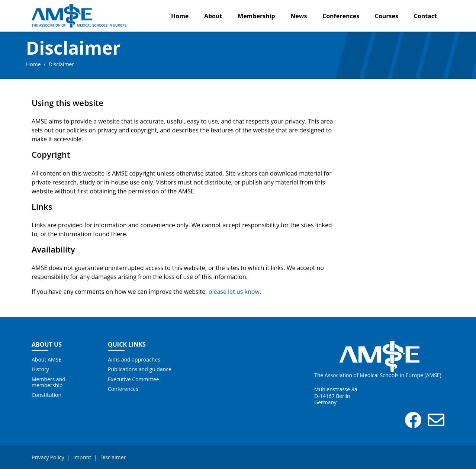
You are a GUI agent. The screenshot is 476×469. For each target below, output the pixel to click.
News (299, 16)
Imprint (82, 457)
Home (180, 16)
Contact (425, 16)
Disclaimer (113, 457)
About (213, 16)
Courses (387, 16)
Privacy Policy (48, 457)
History (40, 369)
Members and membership (49, 382)
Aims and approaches (134, 360)
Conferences (341, 16)
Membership (256, 16)
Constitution (46, 395)
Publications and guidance (140, 369)
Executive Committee (134, 379)
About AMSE (46, 360)
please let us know (234, 292)
